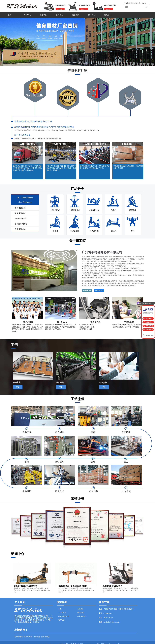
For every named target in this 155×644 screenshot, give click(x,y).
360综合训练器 (21, 218)
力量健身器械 (20, 213)
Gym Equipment (25, 202)
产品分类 (77, 189)
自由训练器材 (20, 229)
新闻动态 (59, 15)
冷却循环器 (19, 637)
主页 (10, 15)
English (144, 3)
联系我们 (108, 15)
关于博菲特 (77, 241)
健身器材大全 (82, 616)
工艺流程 (77, 399)
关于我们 (43, 15)
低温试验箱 (28, 637)
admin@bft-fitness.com (111, 622)
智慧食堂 (37, 637)
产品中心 (27, 15)
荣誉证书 (77, 499)
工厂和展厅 (62, 613)
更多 (18, 387)
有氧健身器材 (20, 208)
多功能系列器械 (21, 224)
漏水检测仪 (45, 637)
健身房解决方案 (64, 616)
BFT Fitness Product (25, 198)
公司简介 (80, 609)
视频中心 (92, 15)
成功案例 (76, 15)
